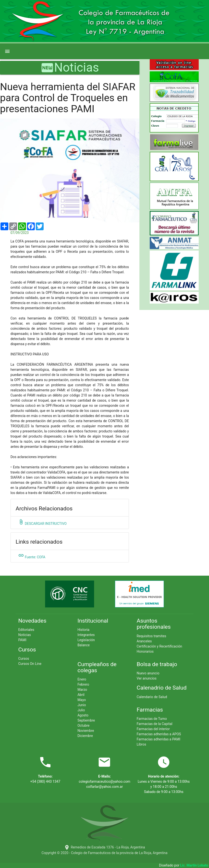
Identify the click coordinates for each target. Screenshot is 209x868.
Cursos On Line (30, 664)
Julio (81, 710)
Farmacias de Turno (152, 719)
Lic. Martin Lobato (195, 865)
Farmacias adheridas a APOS (159, 734)
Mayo (82, 700)
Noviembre (86, 731)
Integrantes (86, 635)
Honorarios (145, 651)
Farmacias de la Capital (155, 724)
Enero (82, 679)
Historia (83, 630)
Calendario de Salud (152, 697)
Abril (81, 695)
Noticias (25, 635)
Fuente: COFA (32, 556)
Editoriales (26, 630)
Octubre (83, 725)
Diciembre (85, 736)
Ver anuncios (147, 678)
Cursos (24, 659)
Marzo (82, 690)
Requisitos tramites (151, 636)
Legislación (86, 640)
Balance (84, 645)
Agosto (83, 715)
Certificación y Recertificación (159, 646)
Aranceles (144, 641)
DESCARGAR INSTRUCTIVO (42, 522)
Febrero (83, 684)
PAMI (22, 640)
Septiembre (86, 720)
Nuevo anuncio (148, 673)
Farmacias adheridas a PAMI (159, 739)
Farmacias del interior (153, 729)
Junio (82, 705)
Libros (141, 744)
